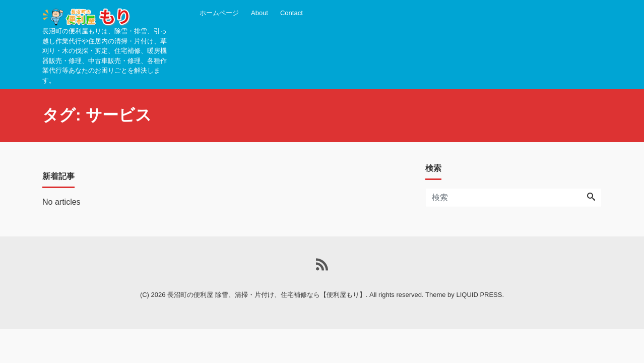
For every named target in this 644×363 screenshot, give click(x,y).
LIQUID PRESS (479, 295)
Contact (292, 13)
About (260, 13)
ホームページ (219, 13)
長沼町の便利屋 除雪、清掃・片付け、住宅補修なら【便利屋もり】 (267, 295)
